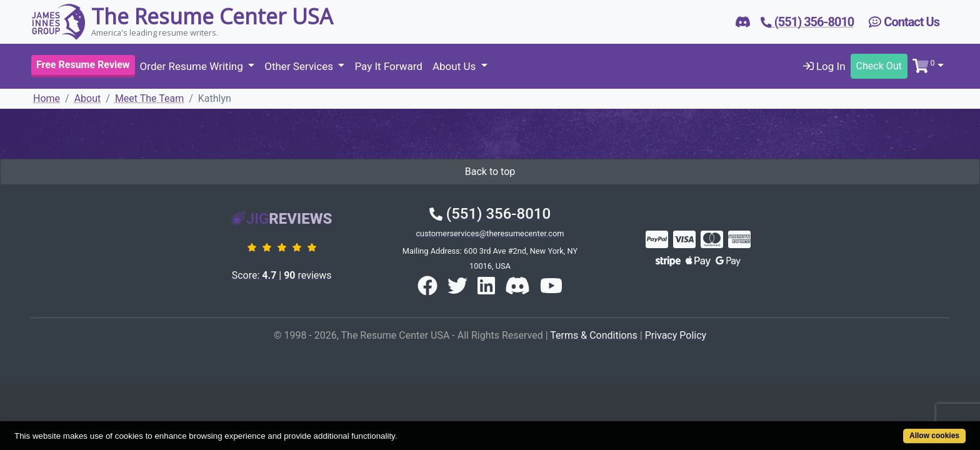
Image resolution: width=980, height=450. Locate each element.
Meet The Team (149, 98)
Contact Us (904, 22)
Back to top (490, 172)
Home (47, 98)
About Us (456, 66)
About (88, 98)
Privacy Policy (676, 335)
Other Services (300, 66)
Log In (824, 66)
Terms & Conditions (594, 335)
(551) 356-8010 (490, 214)
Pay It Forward (388, 66)
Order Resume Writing (193, 66)
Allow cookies (883, 429)
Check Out (879, 66)
